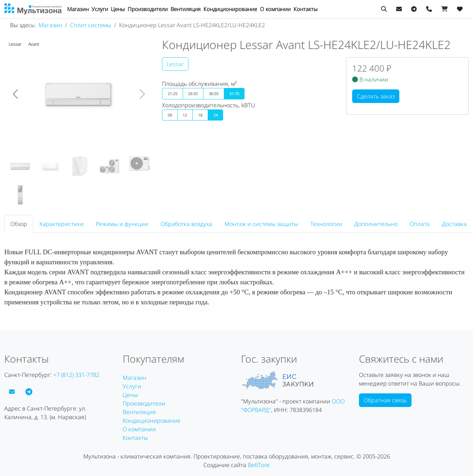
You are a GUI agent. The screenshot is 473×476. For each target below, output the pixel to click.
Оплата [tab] (420, 224)
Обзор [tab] (19, 224)
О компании (275, 9)
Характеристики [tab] (61, 224)
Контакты (306, 9)
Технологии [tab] (326, 224)
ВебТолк (259, 465)
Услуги (100, 9)
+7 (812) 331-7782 (76, 375)
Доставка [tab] (454, 224)
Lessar (175, 64)
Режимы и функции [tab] (122, 224)
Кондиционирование (230, 9)
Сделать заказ (376, 96)
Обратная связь (385, 400)
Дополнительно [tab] (376, 224)
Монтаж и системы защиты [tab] (261, 224)
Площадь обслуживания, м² (199, 84)
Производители (148, 9)
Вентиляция (186, 9)
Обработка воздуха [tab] (186, 224)
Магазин (78, 9)
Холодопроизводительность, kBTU (209, 105)
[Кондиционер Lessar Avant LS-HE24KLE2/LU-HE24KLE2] (20, 166)
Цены (118, 9)
